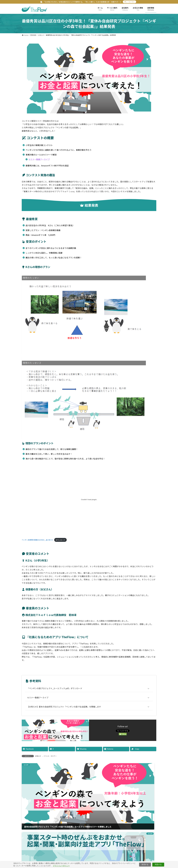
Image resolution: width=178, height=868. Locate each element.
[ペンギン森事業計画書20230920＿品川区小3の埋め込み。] (89, 499)
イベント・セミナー (50, 756)
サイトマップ (105, 858)
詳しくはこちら (129, 2)
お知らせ (38, 756)
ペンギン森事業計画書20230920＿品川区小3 (37, 540)
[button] (89, 841)
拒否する (145, 864)
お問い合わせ (121, 858)
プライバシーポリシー (63, 866)
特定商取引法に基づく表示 (84, 858)
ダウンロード (60, 540)
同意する (158, 864)
